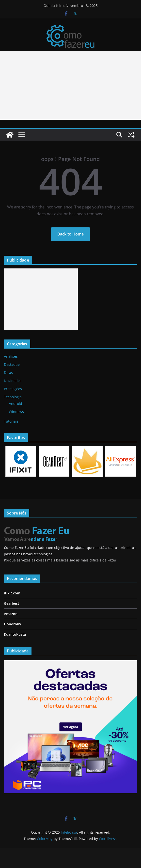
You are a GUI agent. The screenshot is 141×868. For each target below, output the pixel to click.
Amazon (11, 614)
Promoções (13, 389)
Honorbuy (13, 624)
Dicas (8, 373)
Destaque (12, 364)
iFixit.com (12, 593)
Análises (11, 356)
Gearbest (12, 603)
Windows (16, 412)
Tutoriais (11, 421)
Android (16, 404)
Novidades (13, 381)
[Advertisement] (41, 299)
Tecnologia (13, 397)
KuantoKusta (15, 634)
